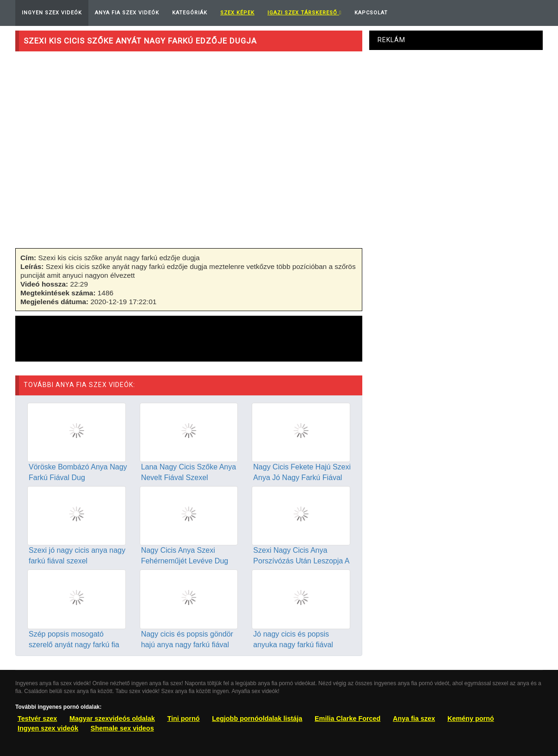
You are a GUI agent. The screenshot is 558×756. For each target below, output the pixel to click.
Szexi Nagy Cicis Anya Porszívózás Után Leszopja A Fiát (301, 561)
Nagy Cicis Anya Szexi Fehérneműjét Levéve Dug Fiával (185, 561)
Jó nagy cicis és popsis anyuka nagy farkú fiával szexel (293, 645)
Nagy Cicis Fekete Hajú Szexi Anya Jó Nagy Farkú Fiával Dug (302, 478)
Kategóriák (190, 13)
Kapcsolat (371, 13)
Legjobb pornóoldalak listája (257, 719)
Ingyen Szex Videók (52, 13)
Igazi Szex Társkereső (304, 13)
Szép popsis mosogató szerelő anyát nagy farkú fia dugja (74, 645)
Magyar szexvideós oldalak (112, 719)
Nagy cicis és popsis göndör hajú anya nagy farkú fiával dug (187, 645)
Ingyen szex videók (48, 728)
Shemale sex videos (122, 728)
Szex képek (237, 13)
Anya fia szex (414, 719)
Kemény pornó (471, 719)
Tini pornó (183, 719)
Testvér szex (37, 719)
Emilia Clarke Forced (347, 719)
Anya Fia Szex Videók (127, 13)
